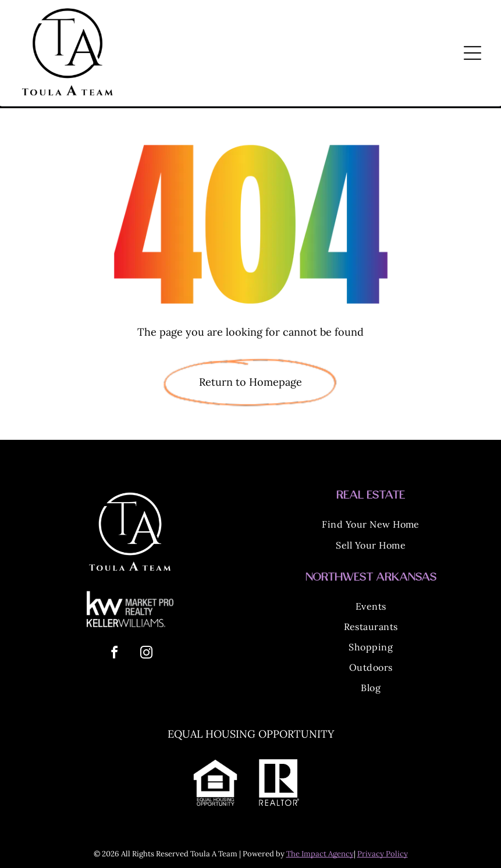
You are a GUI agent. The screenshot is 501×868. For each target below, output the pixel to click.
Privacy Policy (383, 854)
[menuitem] (371, 526)
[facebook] (114, 654)
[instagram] (146, 654)
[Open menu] (472, 53)
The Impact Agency (320, 854)
